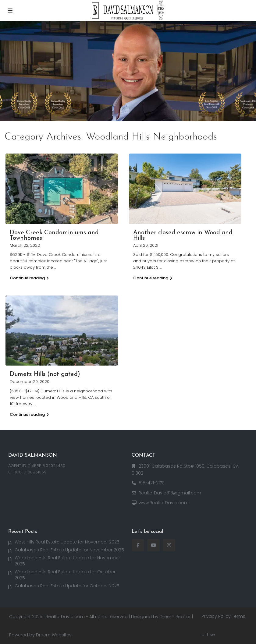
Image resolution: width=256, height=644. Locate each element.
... (55, 267)
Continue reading (29, 278)
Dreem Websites (54, 635)
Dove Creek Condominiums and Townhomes (54, 235)
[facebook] (138, 545)
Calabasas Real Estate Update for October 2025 (67, 586)
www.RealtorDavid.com (164, 503)
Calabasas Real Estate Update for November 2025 (69, 550)
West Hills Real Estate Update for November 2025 (67, 542)
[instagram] (169, 545)
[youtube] (153, 545)
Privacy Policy (216, 616)
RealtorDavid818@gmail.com (170, 493)
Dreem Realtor (175, 617)
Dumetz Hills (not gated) (45, 374)
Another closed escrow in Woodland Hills (183, 235)
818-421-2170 (152, 483)
